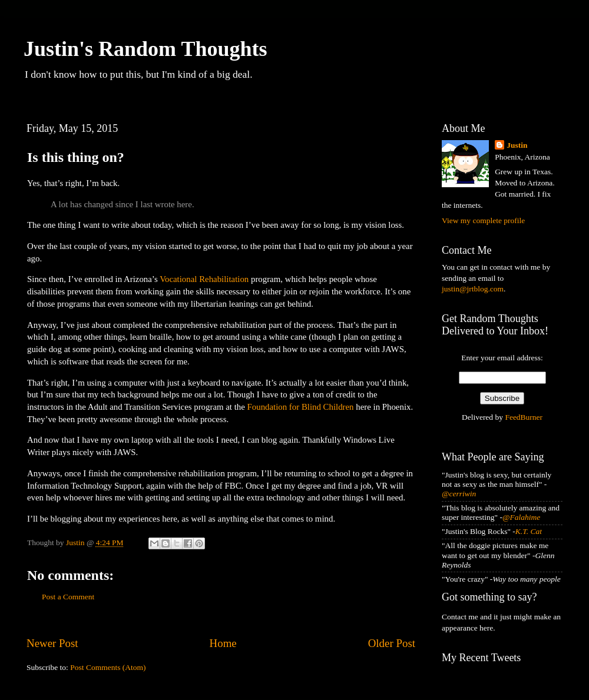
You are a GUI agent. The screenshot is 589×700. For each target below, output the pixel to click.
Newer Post (52, 643)
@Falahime (521, 517)
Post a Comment (68, 597)
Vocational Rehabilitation (204, 279)
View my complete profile (483, 220)
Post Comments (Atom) (108, 667)
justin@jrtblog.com (473, 289)
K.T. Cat (529, 531)
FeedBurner (524, 417)
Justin (517, 145)
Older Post (392, 643)
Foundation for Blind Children (301, 407)
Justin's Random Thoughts (145, 49)
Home (223, 643)
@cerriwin (459, 494)
